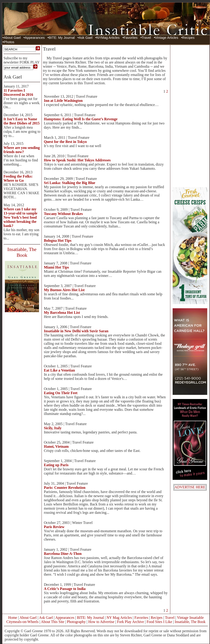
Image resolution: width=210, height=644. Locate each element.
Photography (76, 622)
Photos (9, 42)
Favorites (131, 38)
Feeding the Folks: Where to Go (18, 178)
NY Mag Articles (119, 618)
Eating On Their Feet (61, 393)
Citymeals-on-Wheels (22, 622)
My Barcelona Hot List (62, 313)
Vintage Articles (167, 38)
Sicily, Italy (53, 428)
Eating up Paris (56, 465)
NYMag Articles (108, 38)
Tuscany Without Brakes (63, 214)
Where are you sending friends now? (22, 150)
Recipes (188, 38)
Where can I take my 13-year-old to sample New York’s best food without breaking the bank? (20, 217)
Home (13, 618)
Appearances (35, 38)
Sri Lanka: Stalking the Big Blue (70, 183)
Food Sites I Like (159, 622)
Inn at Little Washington (63, 101)
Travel (146, 38)
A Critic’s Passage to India (65, 589)
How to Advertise (101, 622)
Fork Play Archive (130, 622)
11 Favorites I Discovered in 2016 (18, 92)
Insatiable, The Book (190, 622)
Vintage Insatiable (190, 618)
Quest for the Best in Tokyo (65, 142)
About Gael (12, 38)
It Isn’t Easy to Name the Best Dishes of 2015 (21, 121)
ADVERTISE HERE (190, 487)
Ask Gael (85, 38)
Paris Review (54, 527)
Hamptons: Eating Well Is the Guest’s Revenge (81, 119)
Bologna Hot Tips (58, 240)
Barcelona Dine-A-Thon (63, 554)
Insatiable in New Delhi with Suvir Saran (76, 331)
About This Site (52, 622)
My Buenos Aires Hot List (64, 290)
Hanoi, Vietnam (56, 446)
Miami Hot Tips (56, 267)
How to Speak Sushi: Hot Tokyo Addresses (77, 160)
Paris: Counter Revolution (65, 488)
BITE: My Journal (62, 38)
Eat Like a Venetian (59, 370)
